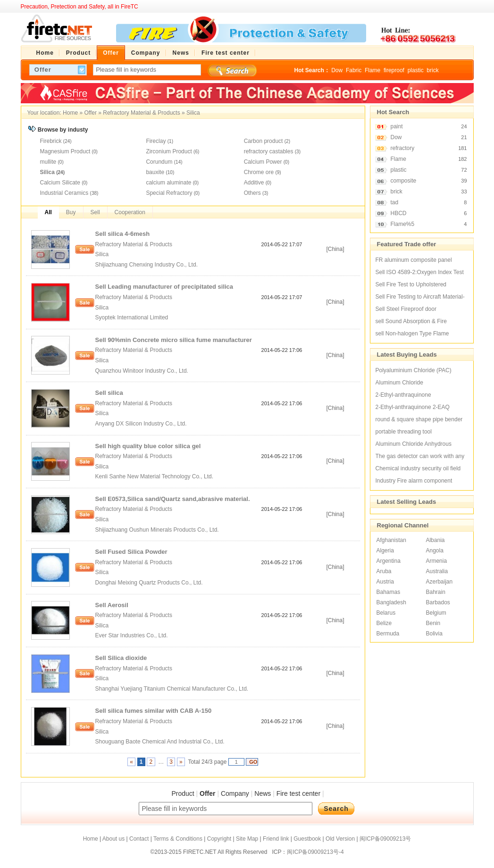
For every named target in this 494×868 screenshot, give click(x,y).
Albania (435, 540)
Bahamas (389, 592)
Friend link (276, 839)
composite (404, 181)
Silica (193, 113)
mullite (48, 162)
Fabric (354, 70)
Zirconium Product (169, 151)
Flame (373, 70)
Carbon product (264, 141)
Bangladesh (391, 602)
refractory (403, 148)
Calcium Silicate (60, 183)
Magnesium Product (65, 151)
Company (235, 793)
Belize (384, 623)
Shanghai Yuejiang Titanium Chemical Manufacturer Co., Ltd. (173, 689)
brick (432, 70)
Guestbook (307, 839)
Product (183, 793)
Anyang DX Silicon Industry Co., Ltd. (142, 424)
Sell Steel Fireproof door (406, 309)
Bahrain (435, 592)
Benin (433, 623)
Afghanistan (391, 540)
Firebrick (51, 141)
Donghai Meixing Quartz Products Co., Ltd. (150, 583)
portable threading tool (404, 432)
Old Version (340, 839)
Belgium (436, 613)
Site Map (247, 839)
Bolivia (434, 634)
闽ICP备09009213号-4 (315, 852)
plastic (416, 70)
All (48, 212)
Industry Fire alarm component (414, 481)
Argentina (389, 561)
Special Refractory (169, 193)
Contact (139, 839)
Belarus (386, 613)
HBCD (399, 213)
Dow (337, 70)
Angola (434, 551)
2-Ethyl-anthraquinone (403, 395)
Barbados (438, 602)
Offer (90, 113)
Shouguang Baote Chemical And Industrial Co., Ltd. (161, 742)
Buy (71, 212)
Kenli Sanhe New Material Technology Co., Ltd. (155, 476)
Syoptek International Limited (133, 317)
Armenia (436, 561)
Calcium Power (263, 162)
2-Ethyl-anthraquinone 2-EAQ (413, 407)
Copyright (219, 839)
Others (252, 193)
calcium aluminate (168, 183)
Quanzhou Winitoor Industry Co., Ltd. (143, 371)
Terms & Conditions (178, 839)
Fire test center (298, 793)
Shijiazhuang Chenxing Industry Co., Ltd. (147, 265)
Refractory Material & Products (141, 113)
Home (70, 113)
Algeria (385, 551)
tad (395, 202)
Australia (437, 571)
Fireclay (156, 141)
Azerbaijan (439, 582)
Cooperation (130, 212)
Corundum (159, 162)
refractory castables (269, 151)
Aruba (384, 571)
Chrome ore (259, 172)
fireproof (394, 70)
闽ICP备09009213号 (385, 839)
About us (113, 839)
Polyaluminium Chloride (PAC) (414, 370)
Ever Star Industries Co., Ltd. (132, 635)
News (263, 793)
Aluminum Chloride (399, 383)
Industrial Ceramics (64, 193)
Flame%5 (403, 224)
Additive (254, 183)
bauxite (155, 172)
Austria (385, 582)
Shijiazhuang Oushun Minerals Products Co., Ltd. (158, 530)
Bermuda (388, 634)
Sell (95, 212)
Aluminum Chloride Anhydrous (414, 444)
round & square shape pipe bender (419, 419)
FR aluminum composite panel (414, 260)
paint (397, 126)
